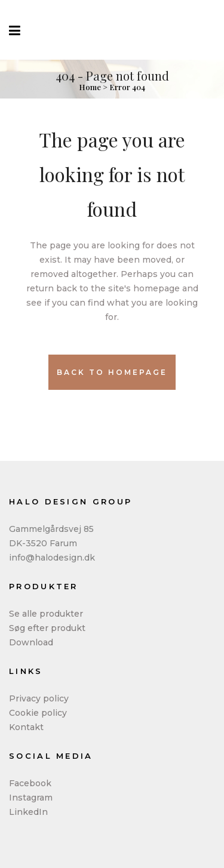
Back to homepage (112, 372)
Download (31, 642)
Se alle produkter (46, 614)
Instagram (31, 798)
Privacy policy (39, 698)
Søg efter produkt (47, 628)
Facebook (30, 783)
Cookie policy (38, 713)
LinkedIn (28, 812)
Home (90, 87)
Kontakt (26, 727)
